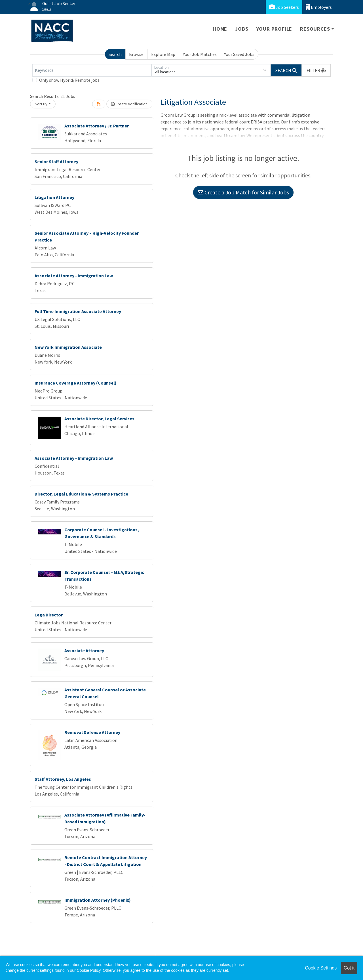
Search (115, 54)
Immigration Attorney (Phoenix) (98, 900)
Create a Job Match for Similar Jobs (243, 192)
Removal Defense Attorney (92, 732)
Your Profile (274, 29)
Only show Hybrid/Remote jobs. (70, 80)
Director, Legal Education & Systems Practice (81, 494)
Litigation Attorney (54, 197)
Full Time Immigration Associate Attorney (78, 311)
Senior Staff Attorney (56, 161)
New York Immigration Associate (68, 347)
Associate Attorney (84, 650)
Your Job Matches (200, 54)
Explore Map (163, 54)
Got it (349, 968)
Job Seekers (284, 7)
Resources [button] (315, 29)
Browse (136, 54)
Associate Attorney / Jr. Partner (97, 126)
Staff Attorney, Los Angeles (63, 779)
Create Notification (129, 104)
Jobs (242, 29)
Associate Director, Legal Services (99, 419)
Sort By (41, 104)
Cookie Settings (321, 968)
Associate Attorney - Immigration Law (74, 276)
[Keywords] (92, 70)
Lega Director (49, 615)
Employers (319, 7)
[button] (316, 70)
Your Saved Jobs (239, 54)
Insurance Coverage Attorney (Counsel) (76, 383)
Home (220, 29)
